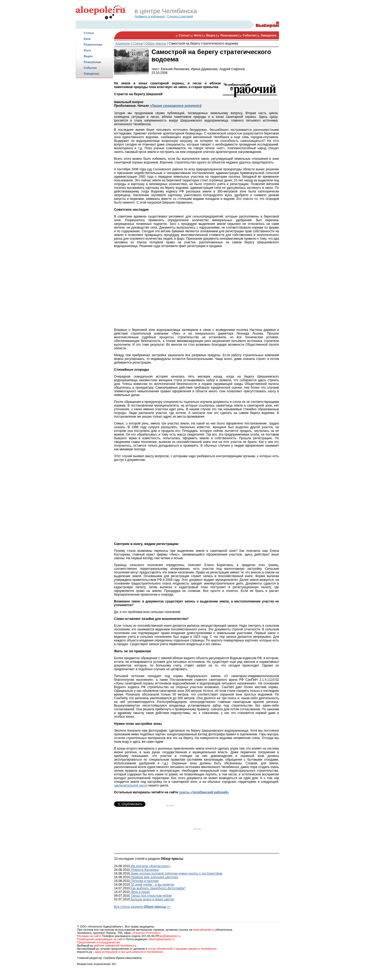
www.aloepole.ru (204, 930)
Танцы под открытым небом (151, 896)
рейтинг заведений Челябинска (115, 945)
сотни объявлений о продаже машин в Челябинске (182, 949)
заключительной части (131, 785)
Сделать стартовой (180, 16)
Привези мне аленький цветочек (154, 877)
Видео (88, 56)
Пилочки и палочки (144, 881)
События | (251, 35)
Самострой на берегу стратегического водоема (203, 44)
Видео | (212, 35)
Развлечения (93, 45)
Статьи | (185, 35)
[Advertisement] (94, 162)
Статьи (89, 33)
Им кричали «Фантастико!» (150, 866)
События (90, 68)
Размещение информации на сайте (101, 939)
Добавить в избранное (150, 16)
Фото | (199, 35)
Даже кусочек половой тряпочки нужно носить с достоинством (176, 873)
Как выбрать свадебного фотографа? (158, 888)
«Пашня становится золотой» (175, 106)
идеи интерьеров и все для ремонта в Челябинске (129, 952)
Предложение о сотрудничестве (99, 942)
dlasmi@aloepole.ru (162, 939)
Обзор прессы (156, 44)
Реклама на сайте (89, 936)
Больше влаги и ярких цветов (152, 899)
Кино (87, 39)
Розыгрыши (92, 62)
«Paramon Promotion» (146, 933)
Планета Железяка (144, 870)
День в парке (140, 892)
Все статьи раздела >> (142, 907)
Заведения (91, 74)
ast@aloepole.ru (170, 936)
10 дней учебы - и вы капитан (152, 885)
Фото (87, 50)
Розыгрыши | (230, 35)
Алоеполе (123, 44)
